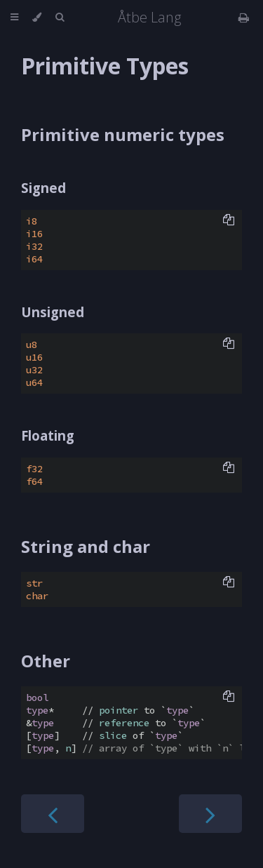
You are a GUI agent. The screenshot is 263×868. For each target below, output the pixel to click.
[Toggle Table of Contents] (14, 18)
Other (46, 661)
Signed (43, 188)
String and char (86, 546)
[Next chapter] (210, 814)
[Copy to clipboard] (229, 221)
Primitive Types (105, 66)
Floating (48, 435)
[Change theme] (37, 18)
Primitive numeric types (123, 134)
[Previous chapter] (53, 814)
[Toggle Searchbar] (60, 18)
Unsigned (53, 312)
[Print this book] (244, 18)
